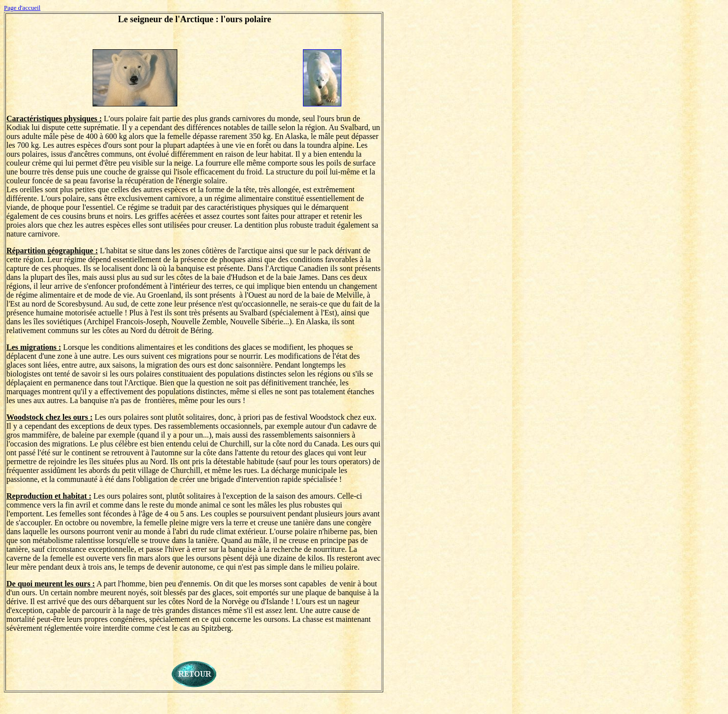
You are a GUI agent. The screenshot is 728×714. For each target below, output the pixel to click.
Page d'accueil (22, 8)
